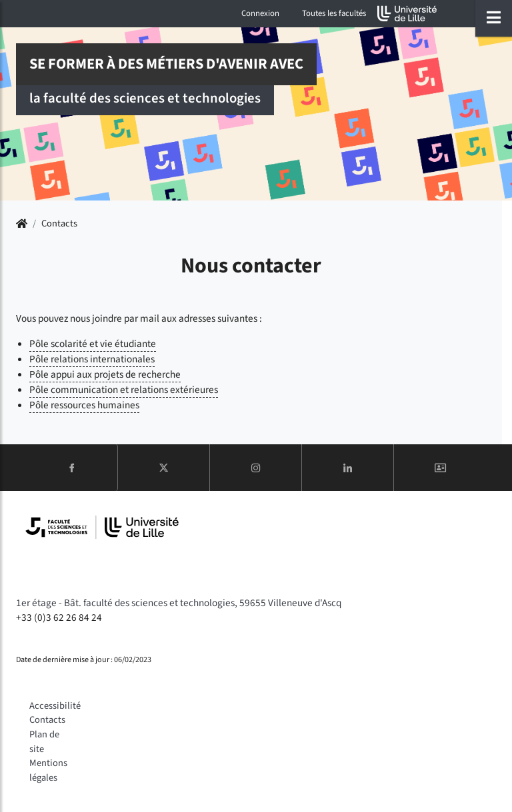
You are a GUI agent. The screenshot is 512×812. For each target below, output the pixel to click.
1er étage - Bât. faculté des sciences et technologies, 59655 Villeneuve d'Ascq (179, 603)
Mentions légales (48, 770)
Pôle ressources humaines (84, 405)
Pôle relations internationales (92, 359)
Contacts (47, 720)
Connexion (260, 13)
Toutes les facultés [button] (334, 13)
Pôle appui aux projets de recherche (105, 374)
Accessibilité (55, 706)
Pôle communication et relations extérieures (124, 390)
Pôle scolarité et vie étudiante (93, 344)
